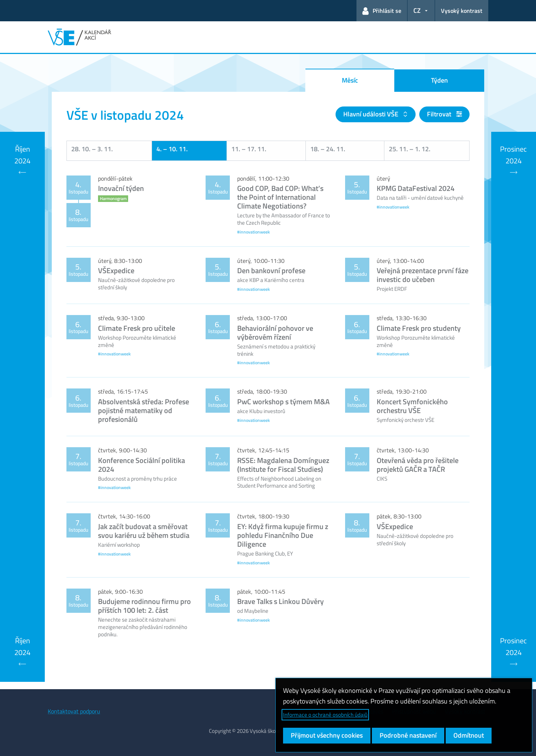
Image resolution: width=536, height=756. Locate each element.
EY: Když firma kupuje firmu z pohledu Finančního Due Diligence (283, 535)
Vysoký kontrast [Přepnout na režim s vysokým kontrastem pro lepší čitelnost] (462, 11)
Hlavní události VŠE (372, 114)
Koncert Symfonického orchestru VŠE (412, 406)
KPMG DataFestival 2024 (416, 188)
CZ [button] (417, 10)
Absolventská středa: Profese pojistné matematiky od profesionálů (144, 410)
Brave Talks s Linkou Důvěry (280, 601)
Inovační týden (121, 188)
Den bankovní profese (271, 270)
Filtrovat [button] (444, 114)
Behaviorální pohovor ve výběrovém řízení (275, 332)
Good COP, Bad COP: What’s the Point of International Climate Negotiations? (280, 197)
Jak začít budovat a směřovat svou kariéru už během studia (144, 531)
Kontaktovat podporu (74, 711)
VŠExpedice (116, 270)
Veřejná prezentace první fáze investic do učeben (423, 275)
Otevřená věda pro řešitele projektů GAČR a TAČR (418, 465)
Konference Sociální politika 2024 (142, 465)
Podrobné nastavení (408, 735)
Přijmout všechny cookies (327, 735)
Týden (439, 80)
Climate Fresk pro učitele (137, 328)
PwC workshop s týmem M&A (283, 401)
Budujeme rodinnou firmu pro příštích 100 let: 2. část (144, 606)
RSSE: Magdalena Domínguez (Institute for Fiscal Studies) (283, 465)
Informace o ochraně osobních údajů (325, 715)
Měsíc (350, 80)
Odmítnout (469, 735)
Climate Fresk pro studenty (419, 328)
